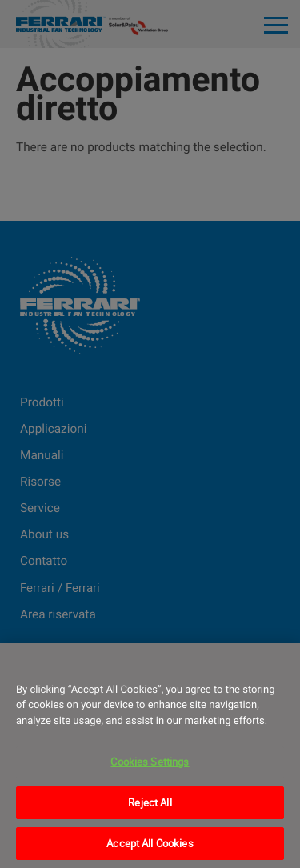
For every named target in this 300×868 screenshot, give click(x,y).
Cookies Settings (150, 762)
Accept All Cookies (150, 843)
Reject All (150, 802)
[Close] (281, 666)
